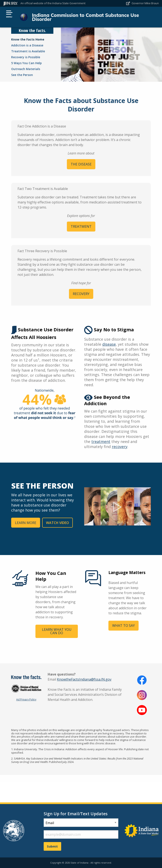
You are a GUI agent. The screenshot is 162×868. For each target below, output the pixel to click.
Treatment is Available (28, 51)
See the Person (22, 75)
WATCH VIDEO (57, 523)
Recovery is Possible (26, 57)
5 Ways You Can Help (26, 63)
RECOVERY (81, 294)
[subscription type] (81, 823)
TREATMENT (81, 226)
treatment (101, 441)
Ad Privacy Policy (26, 699)
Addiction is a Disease (27, 45)
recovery (120, 447)
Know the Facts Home (28, 39)
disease (109, 344)
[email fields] (81, 834)
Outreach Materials (26, 69)
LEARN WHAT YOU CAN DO (57, 631)
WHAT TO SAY (124, 626)
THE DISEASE (81, 164)
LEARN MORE (26, 523)
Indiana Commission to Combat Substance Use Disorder (85, 17)
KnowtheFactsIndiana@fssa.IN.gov (84, 679)
